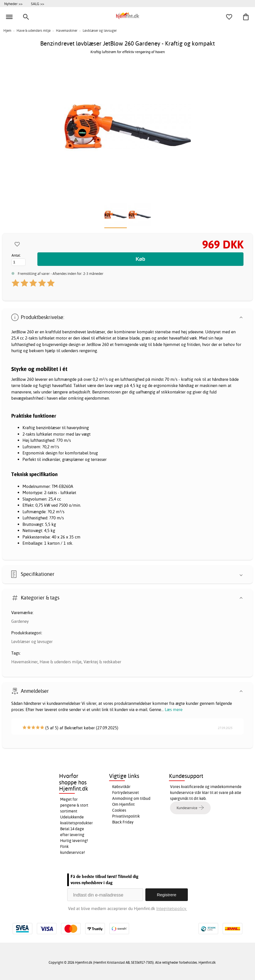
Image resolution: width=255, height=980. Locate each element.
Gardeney (20, 621)
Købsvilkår (121, 787)
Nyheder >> (13, 4)
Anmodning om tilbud (131, 798)
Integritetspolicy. (172, 908)
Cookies (119, 810)
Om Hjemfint (123, 804)
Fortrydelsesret (126, 793)
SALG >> (38, 4)
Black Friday (123, 822)
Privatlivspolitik (126, 816)
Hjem (7, 30)
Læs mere (174, 709)
